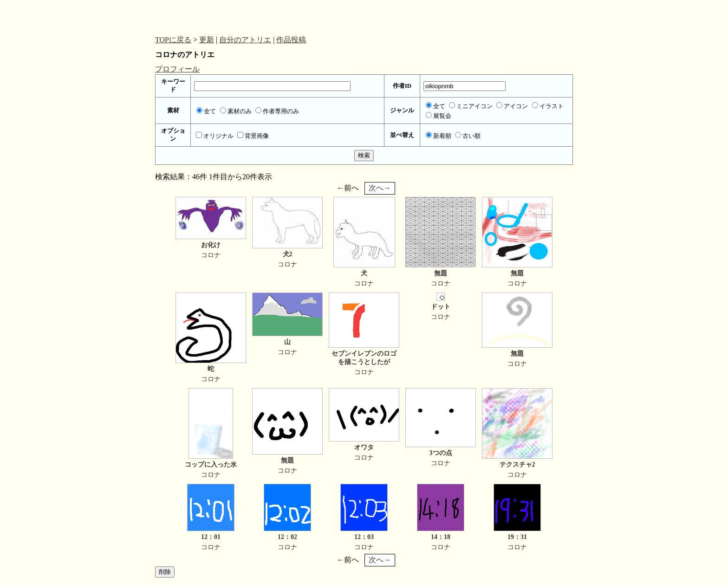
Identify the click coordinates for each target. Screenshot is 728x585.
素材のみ (236, 111)
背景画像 (253, 136)
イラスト (548, 106)
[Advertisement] (229, 15)
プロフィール (177, 69)
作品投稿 (291, 40)
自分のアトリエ (245, 40)
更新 (207, 40)
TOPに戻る (173, 40)
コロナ (211, 255)
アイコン (512, 106)
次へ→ (380, 188)
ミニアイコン (471, 106)
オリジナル (215, 136)
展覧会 (439, 116)
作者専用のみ (277, 111)
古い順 (468, 136)
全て (206, 111)
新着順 (439, 136)
